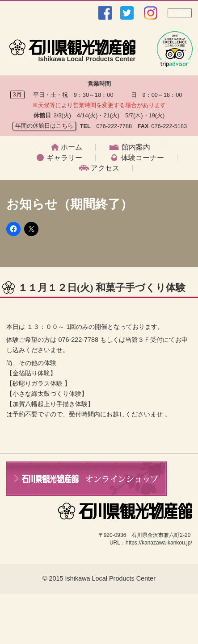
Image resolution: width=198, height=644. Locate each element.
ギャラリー (64, 158)
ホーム (72, 147)
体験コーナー (143, 158)
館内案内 (136, 147)
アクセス (105, 168)
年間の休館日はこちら (44, 126)
